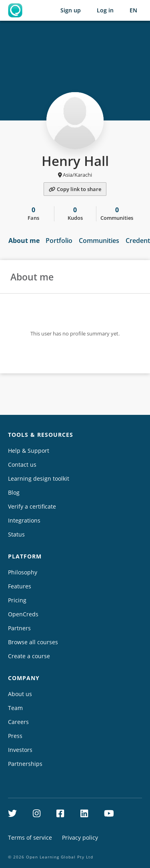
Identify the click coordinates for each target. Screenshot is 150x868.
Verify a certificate (32, 506)
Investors (20, 750)
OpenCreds (23, 614)
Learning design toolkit (39, 478)
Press (15, 736)
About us (20, 694)
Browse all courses (33, 642)
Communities (99, 241)
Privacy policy (80, 837)
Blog (14, 492)
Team (15, 708)
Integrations (24, 520)
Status (16, 534)
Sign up (71, 10)
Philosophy (23, 572)
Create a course (29, 656)
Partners (19, 628)
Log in (105, 10)
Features (20, 586)
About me (24, 241)
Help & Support (29, 451)
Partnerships (25, 764)
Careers (18, 722)
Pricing (17, 600)
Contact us (22, 465)
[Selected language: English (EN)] (133, 10)
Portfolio (59, 241)
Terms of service (30, 837)
